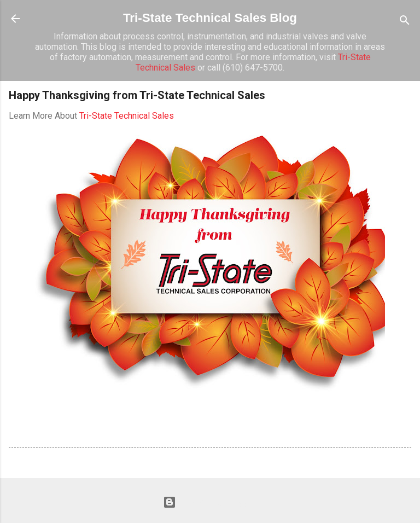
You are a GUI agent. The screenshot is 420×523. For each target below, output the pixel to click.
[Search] (405, 22)
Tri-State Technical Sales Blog (210, 18)
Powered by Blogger (210, 502)
